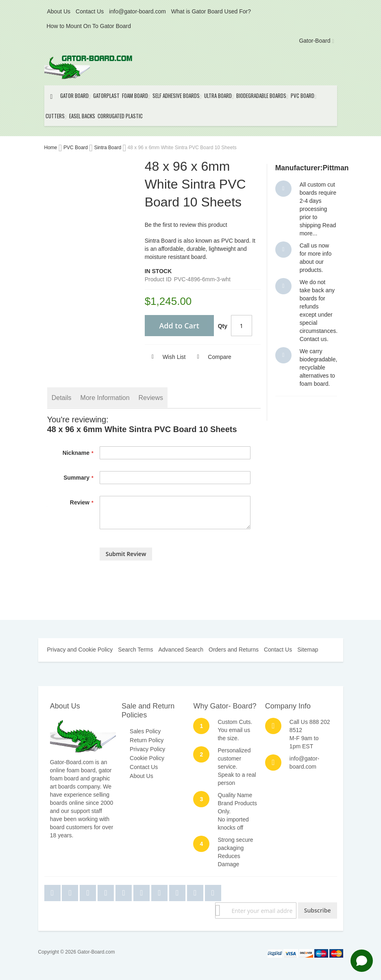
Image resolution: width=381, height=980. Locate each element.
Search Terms (135, 650)
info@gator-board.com (137, 11)
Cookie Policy (147, 758)
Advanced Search (181, 650)
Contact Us (90, 11)
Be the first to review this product (186, 225)
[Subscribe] (318, 910)
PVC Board (76, 148)
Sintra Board (108, 148)
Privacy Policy (147, 749)
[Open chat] (362, 961)
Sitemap (308, 650)
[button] (165, 357)
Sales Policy (145, 731)
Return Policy (147, 740)
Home (51, 148)
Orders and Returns (234, 650)
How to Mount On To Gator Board (89, 26)
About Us (59, 11)
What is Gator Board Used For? (211, 11)
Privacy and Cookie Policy (80, 650)
